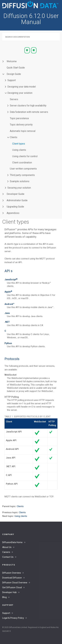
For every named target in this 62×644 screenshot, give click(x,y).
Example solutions (20, 181)
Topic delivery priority (21, 125)
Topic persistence (19, 118)
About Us (7, 547)
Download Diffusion (12, 578)
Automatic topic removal (23, 131)
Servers (14, 99)
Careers (6, 552)
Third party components (22, 175)
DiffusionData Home (12, 542)
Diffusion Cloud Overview (15, 583)
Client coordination (22, 163)
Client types (19, 144)
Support (12, 80)
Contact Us (8, 557)
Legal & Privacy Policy (13, 618)
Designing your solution (20, 93)
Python (8, 343)
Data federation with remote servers (29, 112)
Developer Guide (15, 194)
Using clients (19, 150)
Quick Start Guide (16, 68)
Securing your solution (19, 188)
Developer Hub (9, 592)
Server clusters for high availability (28, 106)
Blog (4, 597)
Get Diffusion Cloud (12, 587)
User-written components (23, 169)
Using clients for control (25, 156)
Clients (14, 137)
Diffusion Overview (12, 573)
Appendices (13, 213)
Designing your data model (22, 87)
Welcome (12, 61)
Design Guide (14, 74)
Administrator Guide (17, 200)
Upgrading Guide (15, 207)
